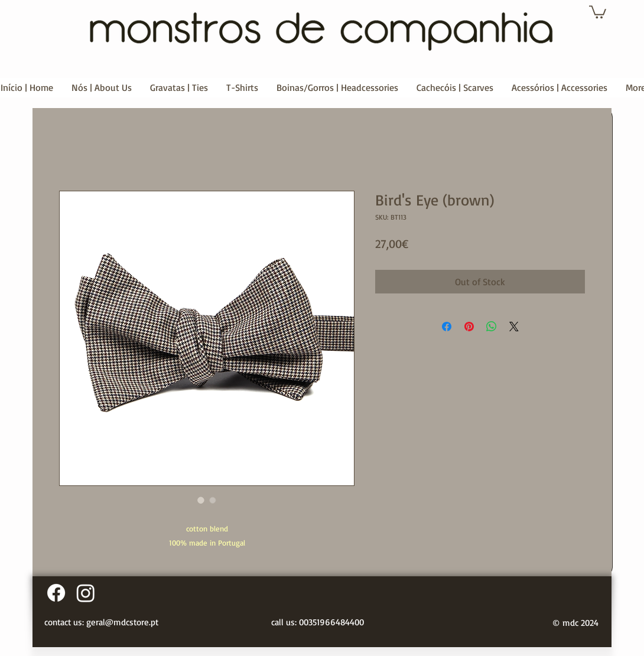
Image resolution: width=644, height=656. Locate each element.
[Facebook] (56, 593)
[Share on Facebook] (447, 327)
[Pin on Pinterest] (469, 327)
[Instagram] (86, 593)
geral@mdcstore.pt (122, 622)
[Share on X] (514, 327)
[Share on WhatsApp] (492, 327)
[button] (598, 11)
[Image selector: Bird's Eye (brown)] (201, 500)
